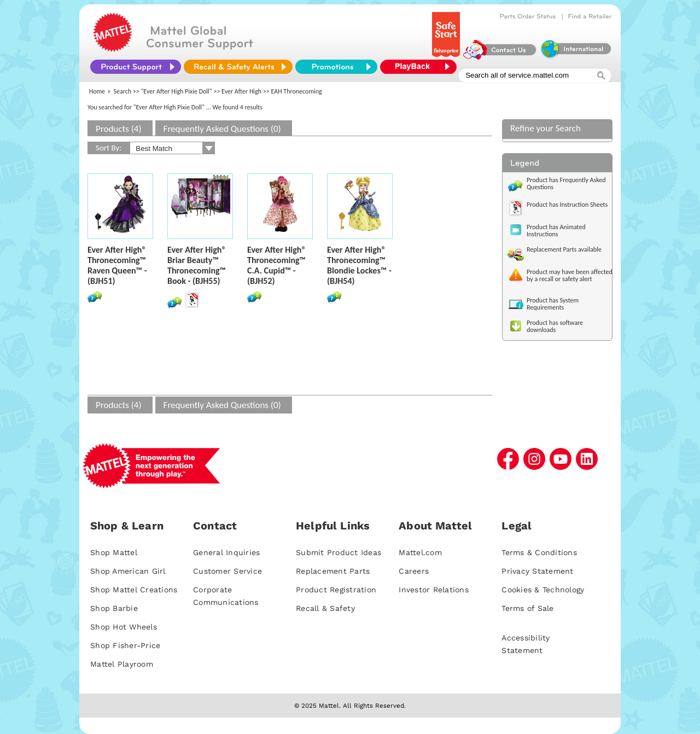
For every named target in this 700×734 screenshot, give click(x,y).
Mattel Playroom (122, 664)
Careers (414, 571)
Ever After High (241, 91)
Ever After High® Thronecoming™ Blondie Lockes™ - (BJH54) (359, 265)
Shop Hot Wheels (124, 627)
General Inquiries (226, 552)
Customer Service (227, 571)
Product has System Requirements (553, 304)
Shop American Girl (128, 571)
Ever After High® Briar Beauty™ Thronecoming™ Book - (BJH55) (197, 265)
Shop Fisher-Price (125, 645)
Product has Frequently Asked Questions (566, 183)
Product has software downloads (555, 326)
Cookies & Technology (543, 590)
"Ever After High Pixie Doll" (177, 91)
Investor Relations (434, 590)
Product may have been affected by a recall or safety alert (570, 275)
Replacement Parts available (564, 249)
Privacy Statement (537, 571)
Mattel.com (420, 552)
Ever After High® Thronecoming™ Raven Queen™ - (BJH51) (117, 265)
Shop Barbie (114, 608)
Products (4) (119, 129)
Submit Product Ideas (339, 552)
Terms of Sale (527, 608)
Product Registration (336, 590)
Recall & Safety (325, 608)
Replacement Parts (333, 571)
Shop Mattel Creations (134, 590)
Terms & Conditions (539, 552)
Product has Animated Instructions (556, 231)
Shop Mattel (114, 552)
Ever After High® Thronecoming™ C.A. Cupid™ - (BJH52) (277, 265)
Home (97, 91)
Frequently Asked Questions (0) (222, 129)
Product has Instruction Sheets (567, 205)
